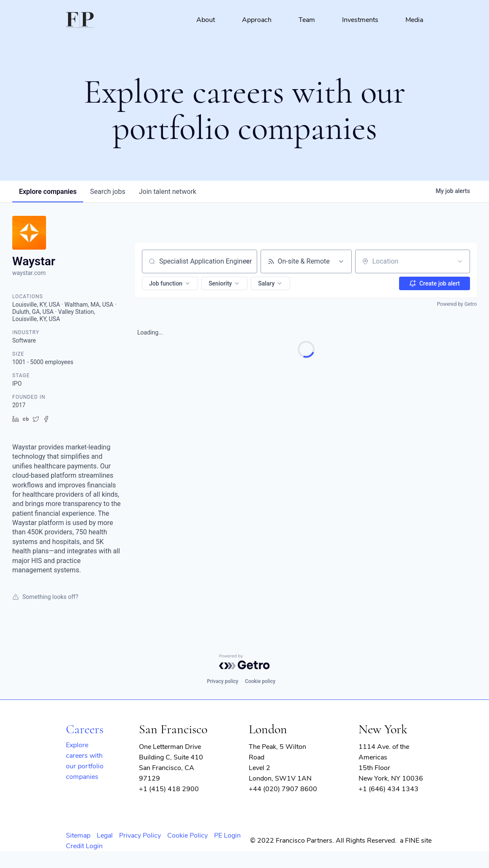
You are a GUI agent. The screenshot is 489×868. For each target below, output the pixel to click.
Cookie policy (260, 681)
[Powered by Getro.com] (244, 662)
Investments (360, 20)
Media (414, 20)
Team (307, 20)
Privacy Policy (140, 835)
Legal (105, 835)
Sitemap (78, 835)
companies (48, 192)
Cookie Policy (187, 835)
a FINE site (416, 841)
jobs (107, 192)
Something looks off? (45, 597)
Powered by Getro (457, 304)
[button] (170, 283)
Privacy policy (223, 681)
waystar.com (29, 273)
